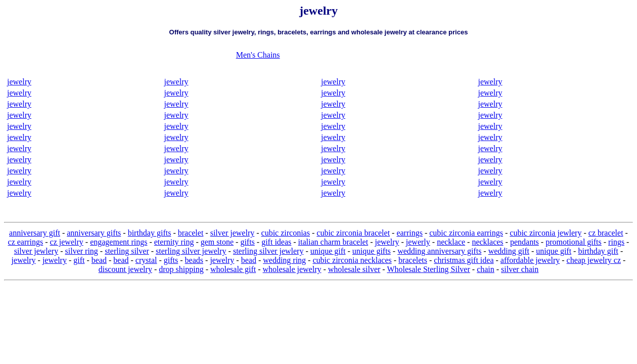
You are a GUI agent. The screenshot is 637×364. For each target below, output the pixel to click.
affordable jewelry (530, 260)
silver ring (82, 251)
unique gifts (372, 251)
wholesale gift (233, 269)
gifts (247, 242)
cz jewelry (67, 242)
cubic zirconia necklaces (352, 260)
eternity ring (174, 242)
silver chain (520, 269)
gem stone (217, 242)
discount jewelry (125, 269)
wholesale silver (354, 269)
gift (79, 260)
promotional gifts (574, 242)
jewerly (418, 242)
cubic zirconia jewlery (545, 233)
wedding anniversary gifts (439, 251)
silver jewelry (233, 233)
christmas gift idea (464, 260)
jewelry (19, 82)
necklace (451, 242)
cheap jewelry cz (594, 260)
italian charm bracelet (333, 242)
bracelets (413, 260)
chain (486, 269)
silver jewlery (36, 251)
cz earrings (26, 242)
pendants (525, 242)
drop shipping (181, 269)
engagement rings (119, 242)
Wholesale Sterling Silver (428, 269)
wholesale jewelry (292, 269)
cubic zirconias (286, 233)
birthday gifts (150, 233)
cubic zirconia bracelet (353, 233)
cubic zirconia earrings (466, 233)
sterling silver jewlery (268, 251)
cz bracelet (606, 233)
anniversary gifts (94, 233)
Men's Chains (258, 55)
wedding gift (509, 251)
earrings (409, 233)
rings (616, 242)
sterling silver (127, 251)
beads (194, 260)
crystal (146, 260)
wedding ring (284, 260)
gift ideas (276, 242)
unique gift (328, 251)
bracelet (191, 233)
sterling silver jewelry (191, 251)
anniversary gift (35, 233)
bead (99, 260)
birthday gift (598, 251)
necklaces (487, 242)
